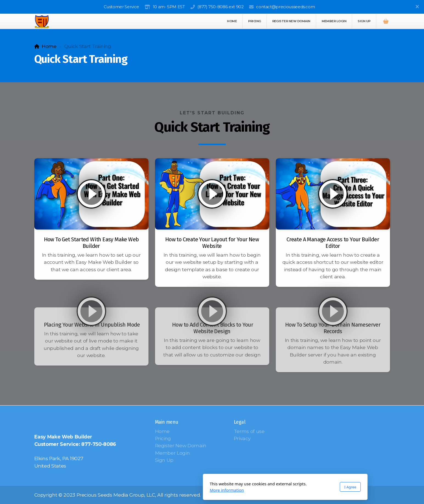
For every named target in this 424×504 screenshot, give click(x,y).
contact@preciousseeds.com (285, 7)
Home (49, 46)
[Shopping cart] (386, 21)
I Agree (277, 487)
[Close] (417, 7)
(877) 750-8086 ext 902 (220, 7)
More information (154, 490)
